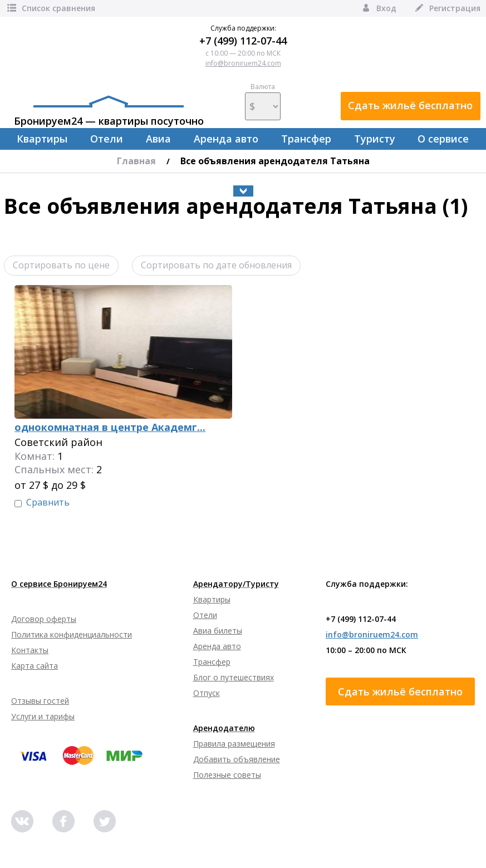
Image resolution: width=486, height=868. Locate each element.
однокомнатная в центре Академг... (110, 427)
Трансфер (306, 139)
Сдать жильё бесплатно (410, 105)
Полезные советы (227, 775)
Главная (136, 161)
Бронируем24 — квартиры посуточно (109, 111)
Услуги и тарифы (43, 716)
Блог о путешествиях (234, 677)
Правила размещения (234, 744)
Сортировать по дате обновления (216, 265)
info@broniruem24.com (243, 63)
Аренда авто (226, 139)
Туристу (375, 139)
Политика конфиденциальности (72, 634)
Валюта (263, 101)
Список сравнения (50, 8)
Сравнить (48, 502)
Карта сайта (35, 666)
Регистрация (447, 8)
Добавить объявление (237, 759)
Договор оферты (44, 619)
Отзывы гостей (40, 701)
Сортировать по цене (61, 265)
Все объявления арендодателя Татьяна (275, 161)
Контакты (30, 650)
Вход (378, 8)
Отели (107, 139)
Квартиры (42, 139)
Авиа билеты (218, 631)
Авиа (158, 139)
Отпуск (207, 693)
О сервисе (443, 139)
